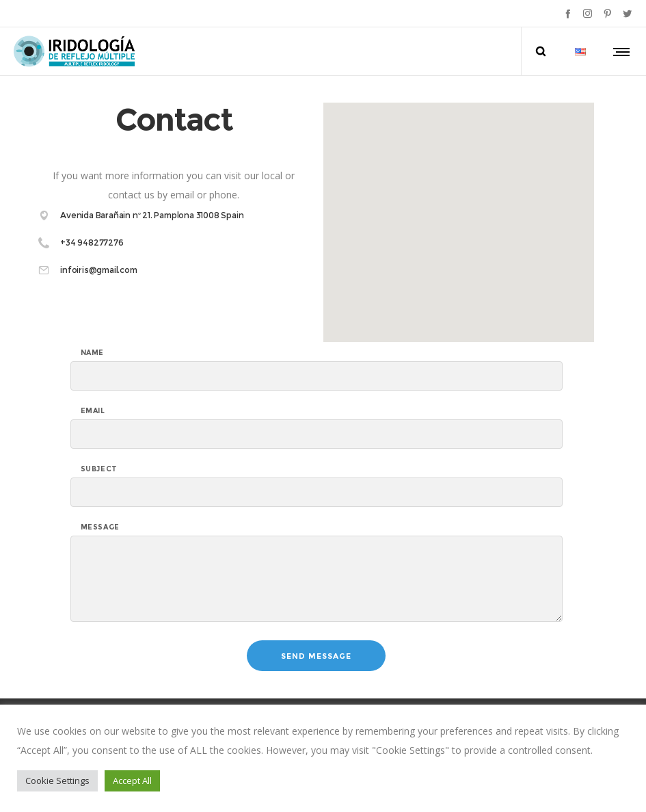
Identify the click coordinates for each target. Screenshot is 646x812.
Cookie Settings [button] (57, 781)
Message (100, 527)
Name (92, 353)
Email (93, 411)
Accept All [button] (132, 781)
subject (99, 469)
